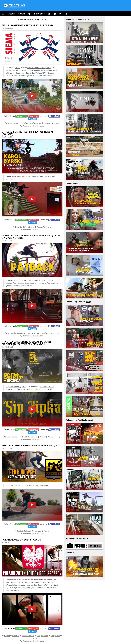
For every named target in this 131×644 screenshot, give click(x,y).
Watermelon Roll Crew (36, 68)
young (39, 283)
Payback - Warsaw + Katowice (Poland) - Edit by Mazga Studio (31, 237)
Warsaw (40, 70)
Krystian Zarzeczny (14, 387)
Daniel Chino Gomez (46, 73)
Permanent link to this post (33, 126)
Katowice (24, 70)
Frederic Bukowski (24, 531)
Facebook (55, 116)
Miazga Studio (12, 283)
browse (85, 538)
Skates (22, 14)
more (87, 19)
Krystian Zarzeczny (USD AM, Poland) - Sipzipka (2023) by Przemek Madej (27, 343)
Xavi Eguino (26, 73)
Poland (18, 68)
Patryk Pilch (55, 636)
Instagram (34, 116)
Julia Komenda (53, 333)
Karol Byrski (17, 177)
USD (24, 387)
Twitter (33, 119)
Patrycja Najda (42, 636)
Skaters (11, 14)
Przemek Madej (29, 389)
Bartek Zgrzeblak (27, 76)
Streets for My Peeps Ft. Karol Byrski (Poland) (27, 133)
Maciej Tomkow (12, 76)
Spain (48, 68)
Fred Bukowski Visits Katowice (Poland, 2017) (32, 446)
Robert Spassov (28, 636)
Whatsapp (22, 116)
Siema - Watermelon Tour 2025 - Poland (27, 25)
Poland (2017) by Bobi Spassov (21, 540)
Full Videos (39, 14)
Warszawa (52, 177)
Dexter (56, 70)
